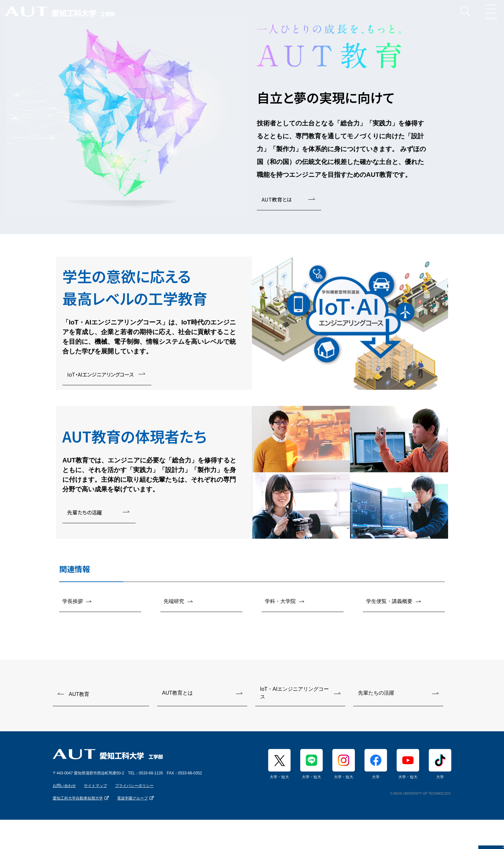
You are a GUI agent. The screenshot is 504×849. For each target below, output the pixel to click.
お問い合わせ (64, 789)
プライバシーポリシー (134, 789)
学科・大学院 (280, 603)
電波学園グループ (132, 802)
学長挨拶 (73, 603)
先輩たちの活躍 (85, 512)
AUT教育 (79, 697)
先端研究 (174, 603)
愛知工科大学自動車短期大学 (78, 802)
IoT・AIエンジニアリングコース (100, 374)
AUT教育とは (277, 199)
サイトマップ (95, 789)
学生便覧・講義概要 (389, 603)
